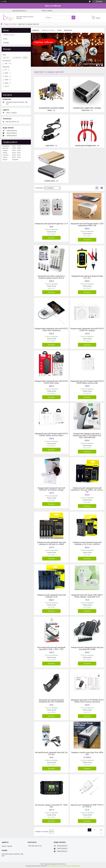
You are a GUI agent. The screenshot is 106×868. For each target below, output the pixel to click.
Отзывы (6, 43)
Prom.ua (63, 864)
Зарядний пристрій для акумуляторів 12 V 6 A (87, 277)
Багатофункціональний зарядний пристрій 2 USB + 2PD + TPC (51, 648)
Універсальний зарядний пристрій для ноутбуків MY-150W (87, 648)
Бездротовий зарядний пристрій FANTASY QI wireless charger (51, 489)
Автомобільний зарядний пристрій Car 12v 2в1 (51, 753)
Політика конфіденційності (72, 866)
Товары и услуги (48, 30)
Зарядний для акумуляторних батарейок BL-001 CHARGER (51, 701)
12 (101, 830)
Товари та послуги (10, 24)
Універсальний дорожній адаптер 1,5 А (51, 224)
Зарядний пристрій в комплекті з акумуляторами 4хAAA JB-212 (51, 277)
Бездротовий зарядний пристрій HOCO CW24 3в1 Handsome (51, 330)
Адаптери (50, 146)
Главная (35, 30)
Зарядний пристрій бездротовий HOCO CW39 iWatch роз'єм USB (87, 382)
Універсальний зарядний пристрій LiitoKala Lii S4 (51, 596)
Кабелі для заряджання (85, 146)
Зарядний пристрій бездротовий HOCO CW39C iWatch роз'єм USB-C (51, 435)
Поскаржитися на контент (56, 866)
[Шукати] (73, 17)
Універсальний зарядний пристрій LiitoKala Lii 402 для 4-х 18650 (51, 543)
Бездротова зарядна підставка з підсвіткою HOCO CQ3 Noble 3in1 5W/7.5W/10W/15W (87, 436)
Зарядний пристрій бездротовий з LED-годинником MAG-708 (87, 225)
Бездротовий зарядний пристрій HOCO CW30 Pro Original (87, 330)
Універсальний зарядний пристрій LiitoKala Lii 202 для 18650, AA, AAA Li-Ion (87, 490)
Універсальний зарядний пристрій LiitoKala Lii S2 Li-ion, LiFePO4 (87, 543)
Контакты (68, 30)
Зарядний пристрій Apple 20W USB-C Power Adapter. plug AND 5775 (87, 596)
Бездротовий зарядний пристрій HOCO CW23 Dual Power (51, 382)
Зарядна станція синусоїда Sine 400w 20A (87, 753)
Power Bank (50, 181)
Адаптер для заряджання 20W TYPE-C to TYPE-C (87, 806)
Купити (52, 238)
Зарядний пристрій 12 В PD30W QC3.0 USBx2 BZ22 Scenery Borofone (87, 701)
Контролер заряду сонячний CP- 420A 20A (51, 806)
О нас (59, 30)
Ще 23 (7, 86)
